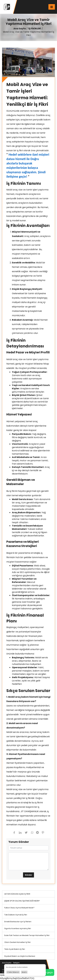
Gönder (28, 875)
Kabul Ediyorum (13, 972)
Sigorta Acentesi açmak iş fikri (18, 928)
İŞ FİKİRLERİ (35, 29)
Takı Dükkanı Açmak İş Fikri (16, 915)
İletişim (16, 963)
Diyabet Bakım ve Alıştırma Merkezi (20, 956)
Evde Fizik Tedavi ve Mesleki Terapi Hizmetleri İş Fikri (27, 935)
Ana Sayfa (20, 29)
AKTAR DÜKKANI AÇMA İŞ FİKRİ (17, 894)
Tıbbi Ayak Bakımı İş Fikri (15, 949)
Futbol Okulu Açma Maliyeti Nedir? (19, 908)
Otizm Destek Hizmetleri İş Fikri (17, 942)
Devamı (24, 972)
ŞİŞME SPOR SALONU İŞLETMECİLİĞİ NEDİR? (22, 901)
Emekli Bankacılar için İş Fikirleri (18, 922)
